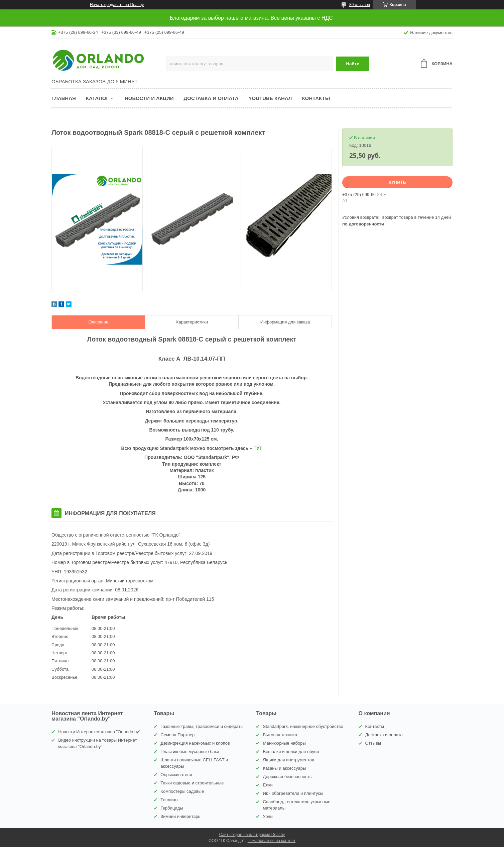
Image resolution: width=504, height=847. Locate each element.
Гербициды (172, 808)
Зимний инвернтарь (180, 816)
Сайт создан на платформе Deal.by (252, 835)
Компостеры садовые (182, 791)
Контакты (316, 98)
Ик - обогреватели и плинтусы (293, 793)
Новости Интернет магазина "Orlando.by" (99, 732)
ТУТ (258, 448)
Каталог (97, 98)
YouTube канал (270, 98)
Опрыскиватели (176, 775)
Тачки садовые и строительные (192, 783)
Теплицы (169, 800)
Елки (268, 785)
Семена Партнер (177, 735)
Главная (64, 98)
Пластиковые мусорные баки (190, 751)
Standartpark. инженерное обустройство (303, 726)
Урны (268, 816)
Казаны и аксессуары (284, 768)
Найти (353, 64)
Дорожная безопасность (287, 777)
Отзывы (373, 743)
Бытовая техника (280, 735)
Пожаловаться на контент (272, 841)
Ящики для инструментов (288, 760)
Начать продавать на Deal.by (117, 5)
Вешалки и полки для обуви (291, 751)
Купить (397, 182)
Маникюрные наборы (284, 743)
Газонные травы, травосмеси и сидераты (202, 726)
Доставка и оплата (211, 98)
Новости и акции (149, 98)
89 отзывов (360, 5)
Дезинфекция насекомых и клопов (195, 743)
